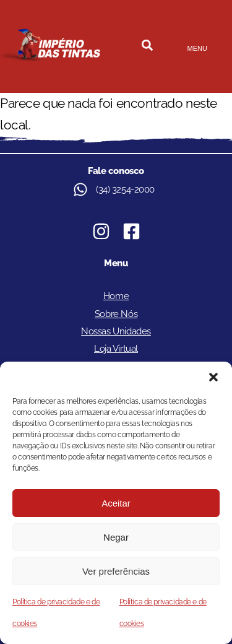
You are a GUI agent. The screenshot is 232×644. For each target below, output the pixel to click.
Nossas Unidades (116, 331)
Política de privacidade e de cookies (56, 613)
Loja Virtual (116, 349)
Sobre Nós (116, 314)
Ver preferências (116, 571)
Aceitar (116, 503)
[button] (213, 377)
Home (116, 296)
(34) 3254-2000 (125, 189)
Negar (116, 537)
